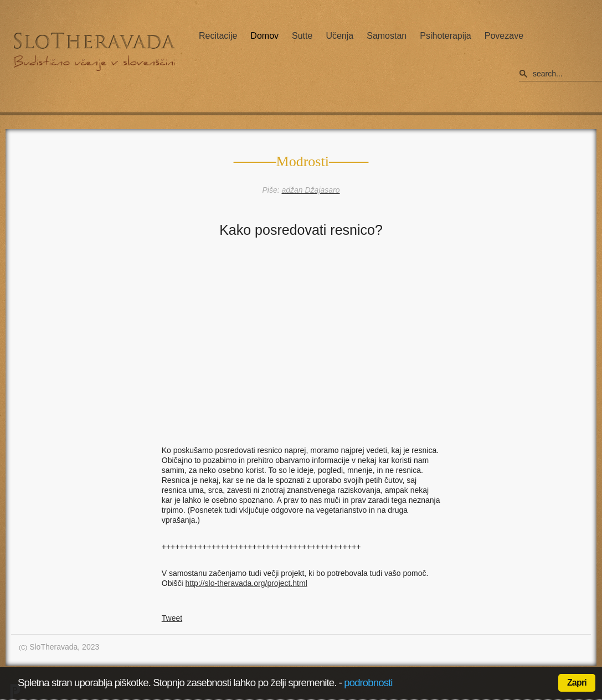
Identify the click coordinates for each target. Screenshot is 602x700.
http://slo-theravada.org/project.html (246, 583)
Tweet (172, 618)
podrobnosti (368, 683)
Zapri (577, 683)
